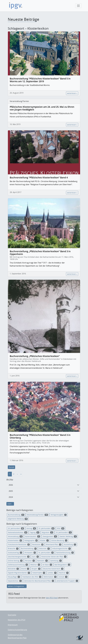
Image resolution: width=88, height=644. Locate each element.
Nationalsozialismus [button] (18, 532)
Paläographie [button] (31, 540)
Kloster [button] (44, 540)
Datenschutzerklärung (17, 630)
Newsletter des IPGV (17, 620)
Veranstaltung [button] (15, 536)
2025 (11, 491)
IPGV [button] (61, 528)
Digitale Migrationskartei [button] (19, 573)
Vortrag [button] (31, 528)
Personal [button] (30, 561)
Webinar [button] (35, 565)
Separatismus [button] (15, 581)
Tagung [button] (35, 532)
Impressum (13, 625)
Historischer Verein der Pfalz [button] (54, 557)
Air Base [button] (47, 565)
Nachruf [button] (64, 573)
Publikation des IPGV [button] (32, 577)
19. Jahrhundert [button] (46, 528)
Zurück (11, 467)
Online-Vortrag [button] (15, 561)
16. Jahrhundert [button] (46, 553)
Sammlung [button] (56, 561)
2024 (11, 497)
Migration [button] (47, 532)
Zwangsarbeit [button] (50, 536)
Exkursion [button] (44, 548)
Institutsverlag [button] (15, 553)
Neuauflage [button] (14, 577)
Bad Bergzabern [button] (62, 565)
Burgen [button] (36, 569)
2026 (11, 485)
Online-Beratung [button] (59, 540)
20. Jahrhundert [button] (16, 528)
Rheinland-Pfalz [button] (54, 544)
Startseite (12, 615)
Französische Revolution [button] (19, 544)
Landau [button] (52, 573)
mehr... (10, 504)
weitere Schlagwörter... (17, 586)
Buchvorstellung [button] (16, 515)
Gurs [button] (35, 557)
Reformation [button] (50, 577)
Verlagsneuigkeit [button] (59, 515)
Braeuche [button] (13, 548)
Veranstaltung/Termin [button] (38, 515)
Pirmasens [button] (30, 553)
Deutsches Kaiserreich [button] (53, 569)
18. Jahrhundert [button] (64, 532)
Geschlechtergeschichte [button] (19, 557)
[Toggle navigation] (78, 6)
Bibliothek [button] (13, 569)
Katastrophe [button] (39, 573)
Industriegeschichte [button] (61, 548)
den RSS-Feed (52, 598)
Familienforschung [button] (65, 553)
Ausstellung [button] (70, 544)
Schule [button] (63, 577)
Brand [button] (25, 569)
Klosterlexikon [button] (15, 540)
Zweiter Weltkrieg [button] (68, 536)
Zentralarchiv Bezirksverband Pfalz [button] (39, 581)
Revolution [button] (38, 544)
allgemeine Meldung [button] (18, 519)
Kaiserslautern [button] (33, 536)
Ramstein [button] (42, 561)
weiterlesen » (72, 93)
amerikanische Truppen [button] (67, 581)
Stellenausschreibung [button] (18, 565)
